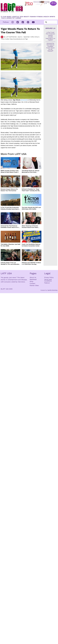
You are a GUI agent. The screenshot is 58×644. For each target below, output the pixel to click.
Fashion (33, 17)
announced (24, 100)
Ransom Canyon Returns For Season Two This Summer (9, 190)
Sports (52, 17)
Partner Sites (34, 285)
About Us (33, 277)
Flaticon (47, 283)
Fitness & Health (43, 17)
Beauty (27, 17)
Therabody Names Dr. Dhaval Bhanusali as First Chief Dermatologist (30, 171)
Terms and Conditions (48, 280)
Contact (32, 283)
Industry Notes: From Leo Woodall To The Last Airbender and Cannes (10, 263)
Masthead (33, 279)
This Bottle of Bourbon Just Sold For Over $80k (10, 245)
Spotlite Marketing (52, 290)
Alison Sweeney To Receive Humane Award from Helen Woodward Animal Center (30, 227)
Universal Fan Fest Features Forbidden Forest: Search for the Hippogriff (10, 227)
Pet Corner (17, 18)
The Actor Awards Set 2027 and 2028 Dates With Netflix (31, 208)
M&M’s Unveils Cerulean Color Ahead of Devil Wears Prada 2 (10, 171)
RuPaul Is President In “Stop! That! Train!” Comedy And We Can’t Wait (31, 190)
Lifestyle (15, 17)
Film (5, 17)
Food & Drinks (6, 18)
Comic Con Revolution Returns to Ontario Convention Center (31, 245)
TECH (21, 17)
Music (9, 17)
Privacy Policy (49, 277)
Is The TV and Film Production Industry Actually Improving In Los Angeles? (10, 208)
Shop (32, 281)
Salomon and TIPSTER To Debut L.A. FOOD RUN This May (31, 263)
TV (2, 17)
